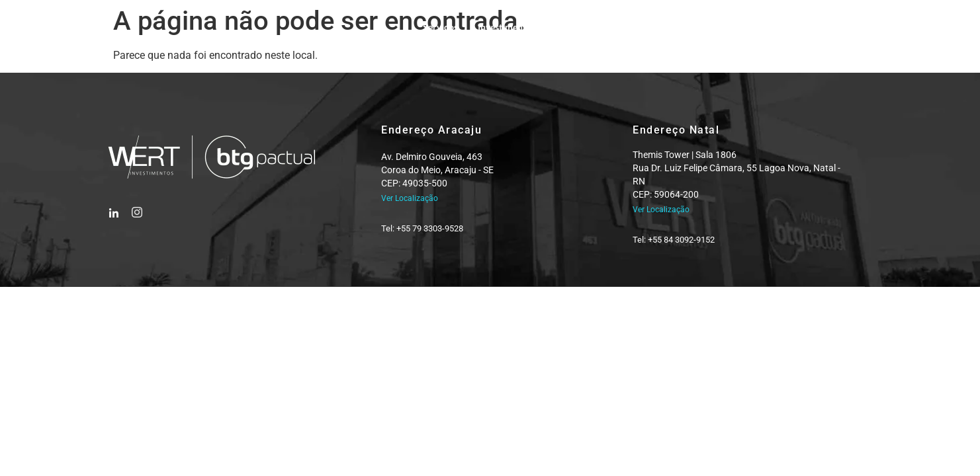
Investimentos (507, 27)
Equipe (569, 27)
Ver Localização (410, 198)
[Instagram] (136, 208)
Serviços (440, 27)
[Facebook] (114, 208)
